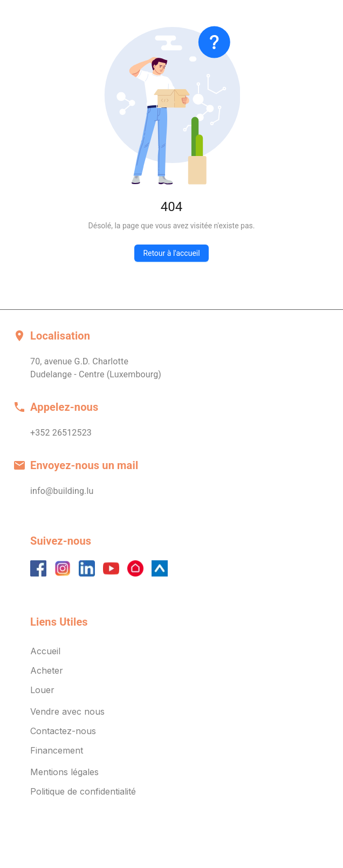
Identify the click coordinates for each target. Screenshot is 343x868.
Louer (42, 690)
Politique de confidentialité (83, 791)
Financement (57, 750)
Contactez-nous (63, 731)
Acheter (47, 670)
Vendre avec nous (67, 711)
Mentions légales (64, 772)
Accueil (45, 651)
